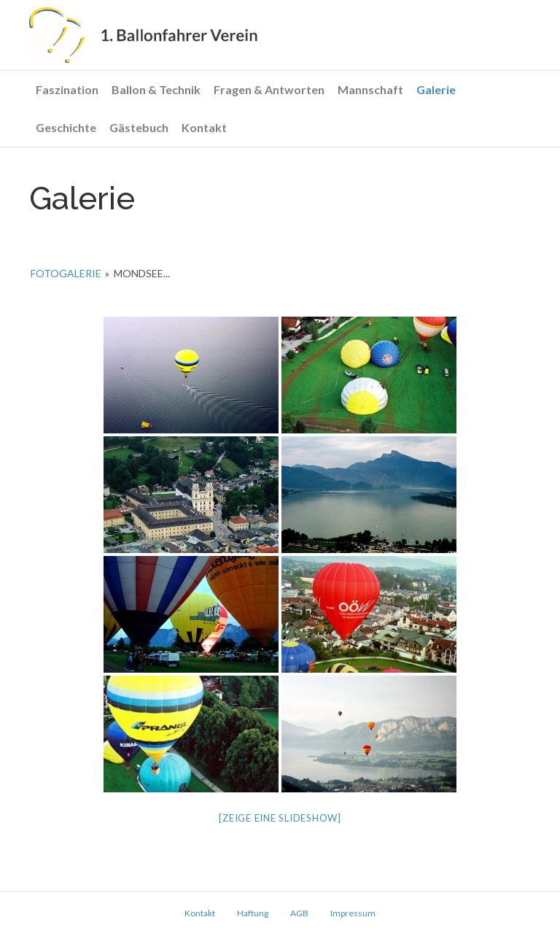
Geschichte (66, 127)
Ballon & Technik (156, 89)
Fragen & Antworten (269, 89)
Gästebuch (139, 127)
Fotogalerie (66, 273)
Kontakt (204, 127)
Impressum (353, 913)
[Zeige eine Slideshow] (280, 818)
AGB (299, 913)
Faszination (67, 89)
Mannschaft (370, 89)
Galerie (436, 89)
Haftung (253, 913)
